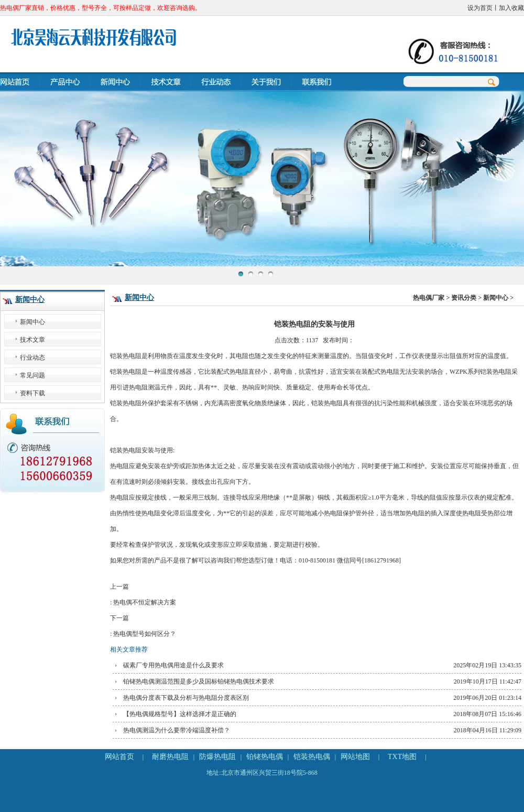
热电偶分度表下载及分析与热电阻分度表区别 (186, 698)
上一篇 (314, 597)
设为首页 (480, 8)
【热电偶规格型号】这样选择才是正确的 (180, 714)
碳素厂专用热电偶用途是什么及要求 (173, 665)
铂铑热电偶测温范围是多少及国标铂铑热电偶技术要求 (199, 681)
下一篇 (314, 628)
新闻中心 (30, 300)
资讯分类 (464, 298)
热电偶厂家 (429, 298)
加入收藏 (511, 8)
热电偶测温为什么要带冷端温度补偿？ (177, 730)
